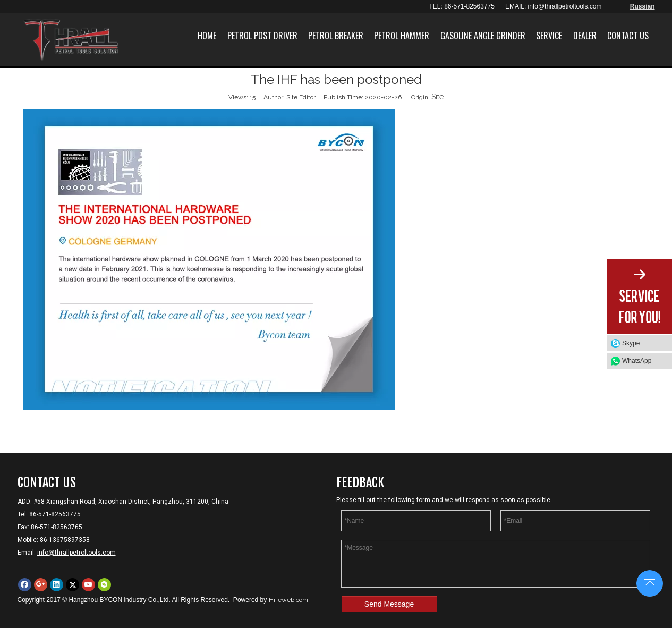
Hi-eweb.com (288, 600)
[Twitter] (73, 585)
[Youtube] (88, 585)
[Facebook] (25, 585)
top (650, 582)
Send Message (389, 604)
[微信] (104, 585)
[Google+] (41, 585)
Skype (631, 343)
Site (437, 97)
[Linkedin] (57, 585)
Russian (643, 6)
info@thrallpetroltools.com (565, 6)
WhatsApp (637, 361)
